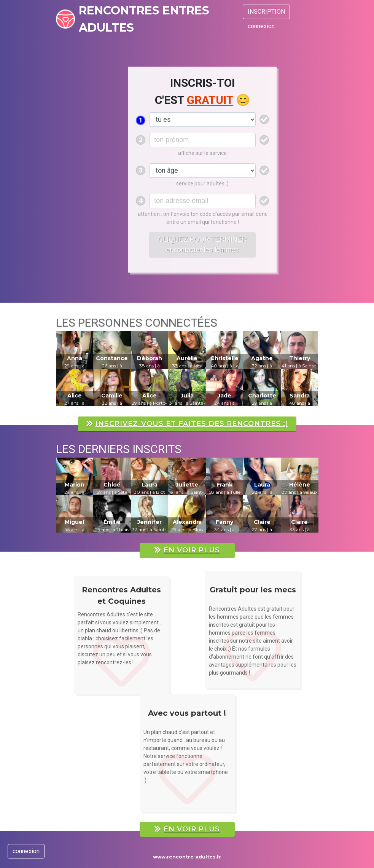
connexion (261, 26)
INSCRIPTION (266, 12)
